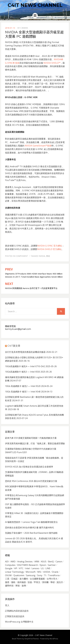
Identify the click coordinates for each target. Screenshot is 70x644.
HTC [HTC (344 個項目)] (21, 568)
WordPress (54, 639)
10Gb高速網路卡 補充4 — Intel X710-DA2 (25, 366)
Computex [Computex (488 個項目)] (10, 565)
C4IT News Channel (35, 5)
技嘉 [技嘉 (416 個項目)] (30, 582)
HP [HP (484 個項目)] (16, 568)
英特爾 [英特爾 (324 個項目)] (45, 582)
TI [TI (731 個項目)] (45, 575)
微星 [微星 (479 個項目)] (7, 582)
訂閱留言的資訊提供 (15, 616)
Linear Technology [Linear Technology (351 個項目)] (14, 572)
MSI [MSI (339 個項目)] (39, 572)
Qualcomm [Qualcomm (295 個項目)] (19, 575)
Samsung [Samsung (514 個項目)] (31, 575)
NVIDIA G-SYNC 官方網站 (50, 246)
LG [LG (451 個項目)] (42, 568)
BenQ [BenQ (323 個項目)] (51, 562)
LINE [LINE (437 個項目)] (48, 568)
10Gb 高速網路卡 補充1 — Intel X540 (23, 392)
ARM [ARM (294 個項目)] (37, 562)
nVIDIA (42, 256)
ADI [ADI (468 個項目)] (7, 562)
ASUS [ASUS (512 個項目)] (44, 562)
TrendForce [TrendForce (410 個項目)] (54, 575)
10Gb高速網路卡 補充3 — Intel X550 (23, 372)
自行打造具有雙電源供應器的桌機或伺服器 (25, 352)
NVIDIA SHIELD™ (52, 63)
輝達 (48, 256)
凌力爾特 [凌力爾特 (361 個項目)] (24, 579)
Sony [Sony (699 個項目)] (40, 575)
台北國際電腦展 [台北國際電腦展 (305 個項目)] (37, 579)
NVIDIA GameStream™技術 (38, 146)
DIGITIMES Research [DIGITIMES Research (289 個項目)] (28, 565)
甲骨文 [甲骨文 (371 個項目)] (37, 582)
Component (22, 256)
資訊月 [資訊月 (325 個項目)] (60, 582)
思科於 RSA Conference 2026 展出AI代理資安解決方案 (31, 481)
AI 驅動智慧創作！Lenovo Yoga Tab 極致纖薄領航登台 (31, 522)
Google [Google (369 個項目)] (9, 568)
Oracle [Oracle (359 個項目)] (55, 572)
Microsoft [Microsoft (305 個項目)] (31, 572)
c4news (24, 28)
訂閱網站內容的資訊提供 (17, 611)
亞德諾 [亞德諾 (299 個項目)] (14, 579)
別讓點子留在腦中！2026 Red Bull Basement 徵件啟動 (31, 533)
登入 (7, 605)
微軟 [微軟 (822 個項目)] (13, 582)
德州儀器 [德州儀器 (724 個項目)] (22, 582)
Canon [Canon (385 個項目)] (59, 562)
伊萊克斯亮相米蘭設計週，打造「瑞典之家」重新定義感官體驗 (35, 443)
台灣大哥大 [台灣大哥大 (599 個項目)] (52, 579)
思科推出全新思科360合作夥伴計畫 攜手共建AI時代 (29, 528)
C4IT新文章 (14, 346)
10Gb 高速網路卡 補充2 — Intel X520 (23, 386)
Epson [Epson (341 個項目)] (43, 565)
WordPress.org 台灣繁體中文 (19, 622)
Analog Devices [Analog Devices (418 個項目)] (25, 562)
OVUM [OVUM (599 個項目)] (8, 575)
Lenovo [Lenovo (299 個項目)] (35, 568)
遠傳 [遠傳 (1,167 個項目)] (24, 586)
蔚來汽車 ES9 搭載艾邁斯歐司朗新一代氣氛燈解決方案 (31, 438)
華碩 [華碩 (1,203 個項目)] (53, 582)
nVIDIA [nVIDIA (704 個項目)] (47, 572)
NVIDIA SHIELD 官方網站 (49, 249)
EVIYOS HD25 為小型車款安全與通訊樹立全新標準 (29, 467)
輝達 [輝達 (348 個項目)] (18, 586)
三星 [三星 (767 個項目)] (7, 579)
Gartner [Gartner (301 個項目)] (52, 565)
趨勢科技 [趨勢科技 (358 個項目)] (9, 586)
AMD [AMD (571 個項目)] (13, 562)
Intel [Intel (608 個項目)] (27, 568)
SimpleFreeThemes (32, 639)
